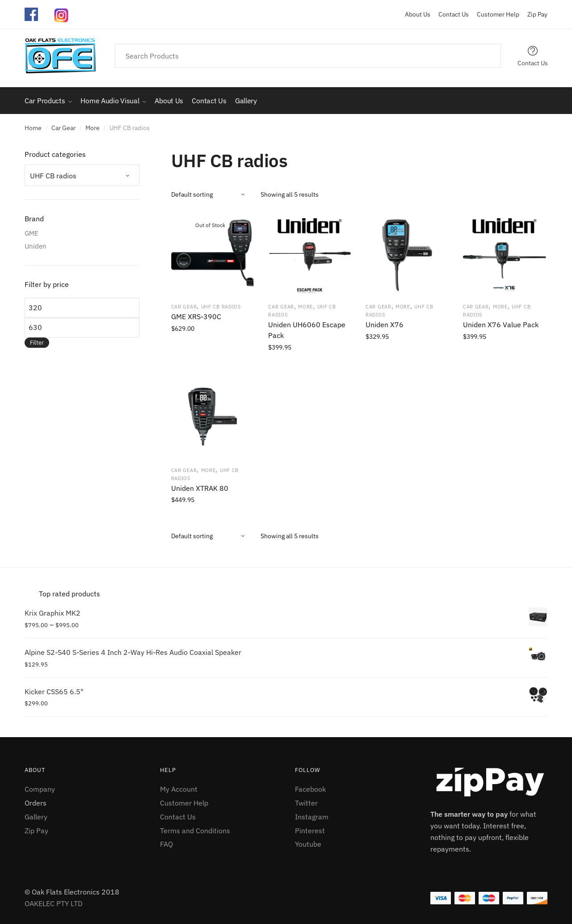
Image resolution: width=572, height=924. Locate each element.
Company (40, 789)
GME (32, 233)
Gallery (36, 817)
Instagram (312, 817)
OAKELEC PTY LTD (54, 903)
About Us (418, 14)
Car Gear (63, 128)
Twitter (306, 803)
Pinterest (310, 831)
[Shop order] (213, 194)
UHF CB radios (221, 307)
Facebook (310, 789)
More (93, 128)
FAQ (166, 844)
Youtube (308, 844)
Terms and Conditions (195, 831)
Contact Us (450, 14)
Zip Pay (534, 14)
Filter (37, 343)
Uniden (36, 246)
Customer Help (495, 14)
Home (33, 128)
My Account (179, 789)
